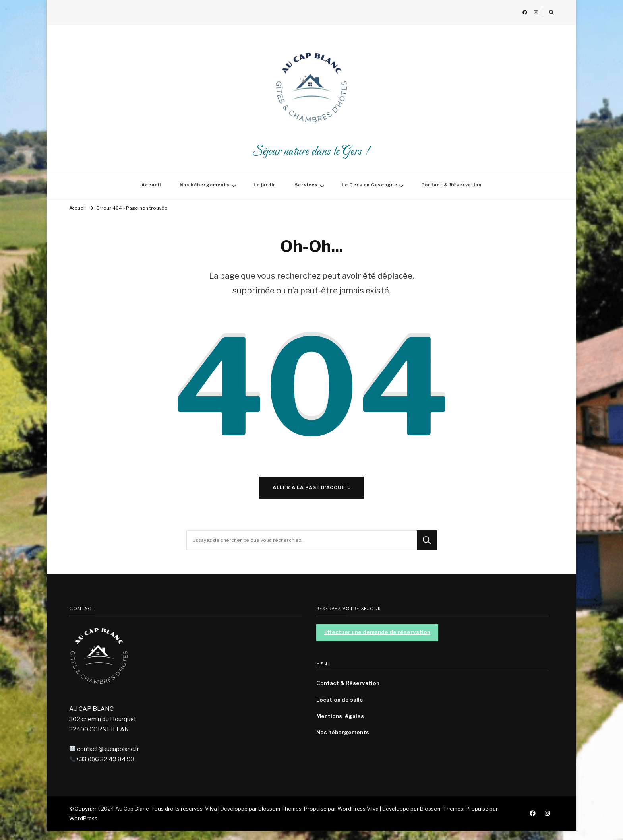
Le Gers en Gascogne (370, 185)
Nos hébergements (205, 185)
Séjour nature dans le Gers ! (311, 152)
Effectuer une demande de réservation (377, 641)
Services (306, 185)
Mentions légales (340, 725)
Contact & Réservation (451, 185)
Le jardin (265, 185)
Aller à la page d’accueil (311, 497)
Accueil (151, 185)
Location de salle (340, 709)
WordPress (83, 827)
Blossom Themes (442, 818)
